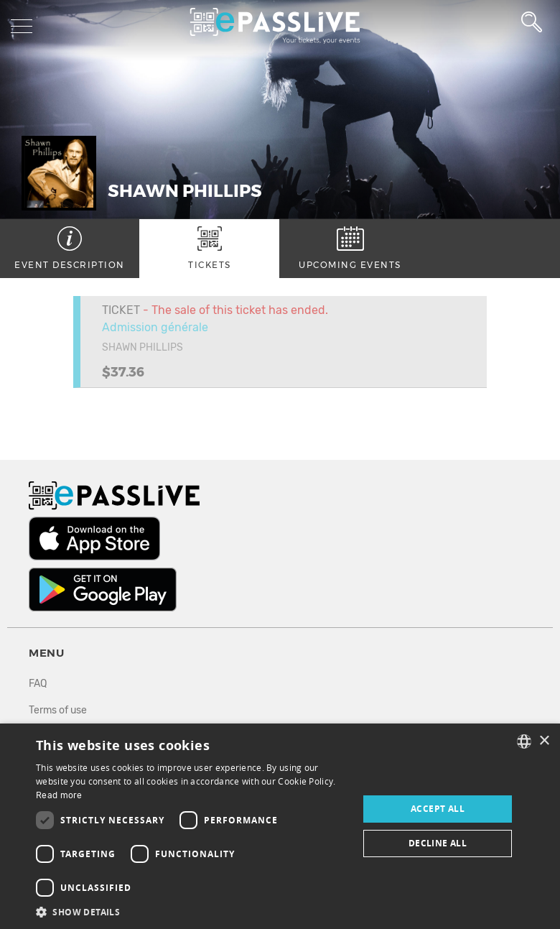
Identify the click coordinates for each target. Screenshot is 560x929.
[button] (192, 911)
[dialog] (280, 826)
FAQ (38, 684)
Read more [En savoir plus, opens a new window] (59, 795)
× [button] (544, 741)
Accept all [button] (438, 809)
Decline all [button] (438, 843)
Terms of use (58, 710)
